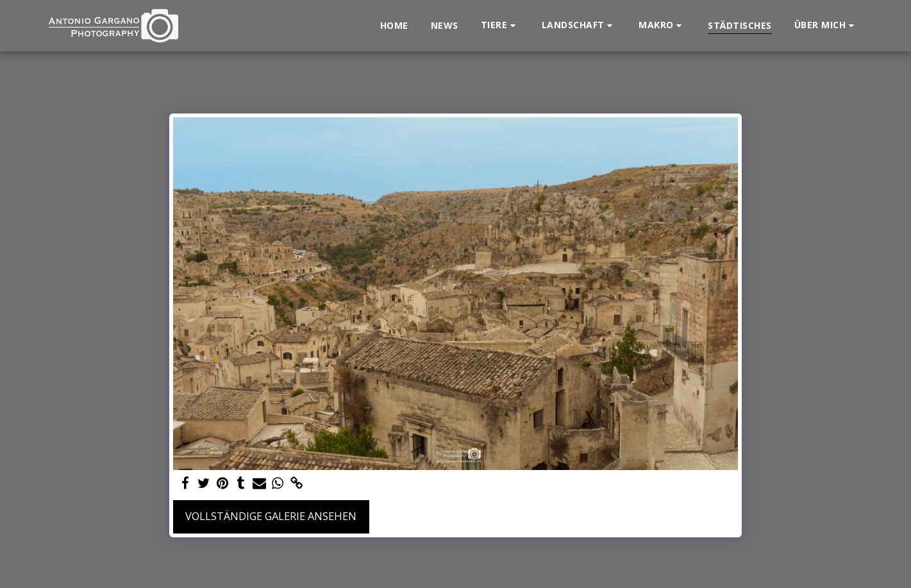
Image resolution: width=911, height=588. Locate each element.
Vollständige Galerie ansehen (271, 516)
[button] (500, 25)
